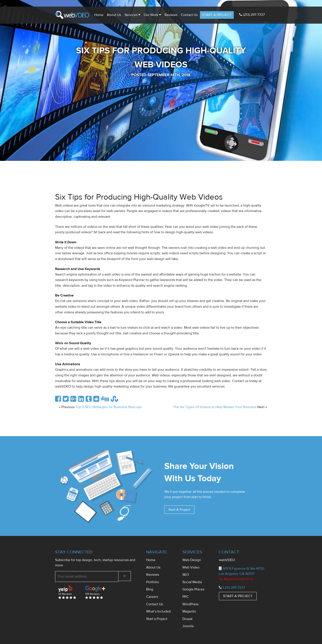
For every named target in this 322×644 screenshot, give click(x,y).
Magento (189, 611)
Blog (150, 589)
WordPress (190, 604)
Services (132, 15)
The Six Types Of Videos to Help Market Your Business (215, 407)
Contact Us (155, 604)
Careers (152, 597)
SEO (186, 575)
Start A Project (179, 510)
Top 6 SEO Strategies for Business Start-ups (108, 407)
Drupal (187, 619)
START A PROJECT (217, 15)
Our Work (152, 15)
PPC (186, 597)
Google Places (193, 589)
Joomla (188, 626)
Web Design (192, 560)
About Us (114, 15)
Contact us (189, 15)
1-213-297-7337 (234, 588)
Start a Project (157, 619)
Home (99, 15)
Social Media (192, 582)
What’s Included (158, 611)
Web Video (191, 567)
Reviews (171, 15)
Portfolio (153, 582)
